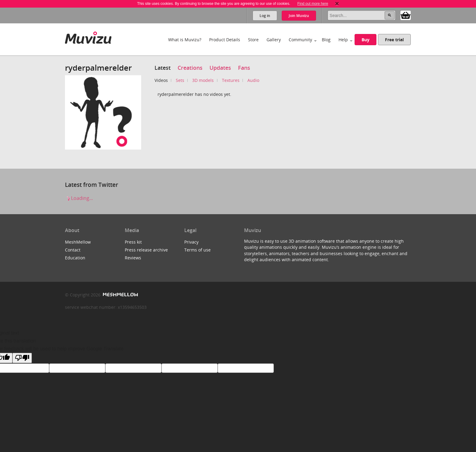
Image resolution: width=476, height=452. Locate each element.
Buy (365, 40)
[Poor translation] (22, 358)
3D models (203, 80)
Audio (253, 80)
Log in (265, 16)
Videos (161, 80)
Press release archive (146, 250)
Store (253, 40)
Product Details (225, 40)
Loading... (79, 198)
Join (299, 16)
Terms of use (197, 250)
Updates (220, 68)
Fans (244, 68)
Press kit (133, 242)
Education (75, 258)
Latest (163, 68)
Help (343, 40)
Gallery (274, 40)
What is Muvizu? (185, 40)
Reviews (133, 258)
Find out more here (313, 4)
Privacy (191, 242)
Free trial (394, 40)
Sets (180, 80)
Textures (231, 80)
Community (300, 40)
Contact (73, 250)
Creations (190, 68)
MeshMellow (78, 242)
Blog (326, 40)
